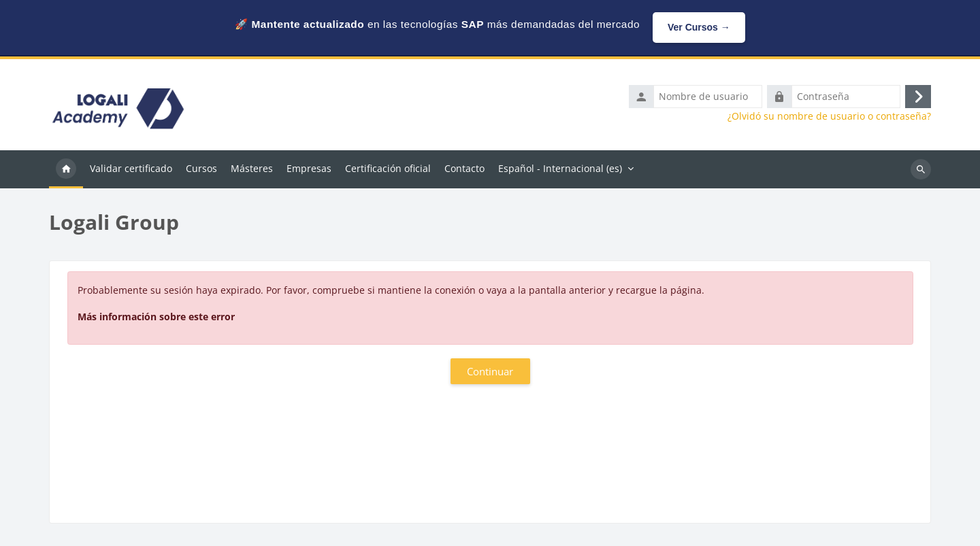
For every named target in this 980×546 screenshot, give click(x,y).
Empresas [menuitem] (309, 168)
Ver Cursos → (699, 27)
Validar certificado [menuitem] (131, 168)
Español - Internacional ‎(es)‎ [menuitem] (560, 168)
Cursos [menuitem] (201, 168)
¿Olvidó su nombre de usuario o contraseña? (829, 116)
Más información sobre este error (156, 317)
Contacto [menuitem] (464, 168)
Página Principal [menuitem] (66, 169)
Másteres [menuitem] (252, 168)
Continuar (490, 371)
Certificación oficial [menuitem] (388, 168)
